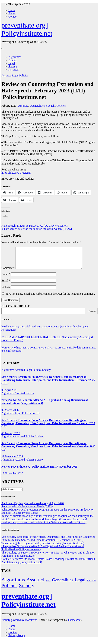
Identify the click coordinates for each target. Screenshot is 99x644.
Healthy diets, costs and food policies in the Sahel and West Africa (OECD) (44, 526)
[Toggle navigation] (3, 49)
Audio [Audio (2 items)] (48, 585)
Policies (13, 60)
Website (6, 291)
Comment (8, 272)
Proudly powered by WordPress (20, 624)
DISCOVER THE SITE (16, 310)
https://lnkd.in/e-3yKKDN (16, 173)
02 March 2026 (10, 414)
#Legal (50, 106)
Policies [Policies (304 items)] (9, 590)
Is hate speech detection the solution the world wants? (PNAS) (37, 229)
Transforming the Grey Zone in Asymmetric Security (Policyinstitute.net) (43, 547)
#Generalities (37, 106)
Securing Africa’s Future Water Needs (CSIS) (27, 511)
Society (13, 66)
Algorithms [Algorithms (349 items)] (13, 584)
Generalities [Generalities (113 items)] (63, 584)
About (12, 13)
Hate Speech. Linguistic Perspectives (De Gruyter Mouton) (35, 226)
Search (92, 315)
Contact (13, 17)
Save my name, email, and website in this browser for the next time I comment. (50, 298)
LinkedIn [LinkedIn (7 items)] (92, 585)
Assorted (13, 70)
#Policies (61, 106)
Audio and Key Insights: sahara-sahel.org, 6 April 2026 (33, 507)
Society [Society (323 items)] (27, 590)
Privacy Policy (17, 640)
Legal (12, 63)
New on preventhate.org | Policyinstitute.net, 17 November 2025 (39, 471)
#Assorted (23, 106)
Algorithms (15, 57)
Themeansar (74, 624)
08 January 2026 (11, 437)
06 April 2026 (9, 394)
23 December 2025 (12, 461)
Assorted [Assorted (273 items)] (35, 584)
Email (6, 285)
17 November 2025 (12, 478)
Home (12, 10)
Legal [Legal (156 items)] (80, 584)
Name (6, 278)
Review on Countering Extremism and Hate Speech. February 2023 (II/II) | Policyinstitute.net (47, 90)
